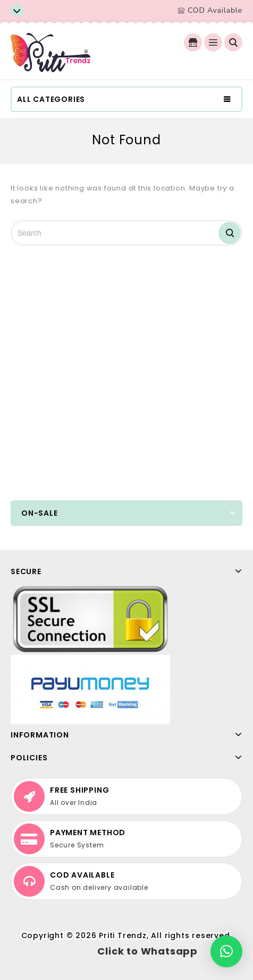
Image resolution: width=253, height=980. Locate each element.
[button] (226, 951)
